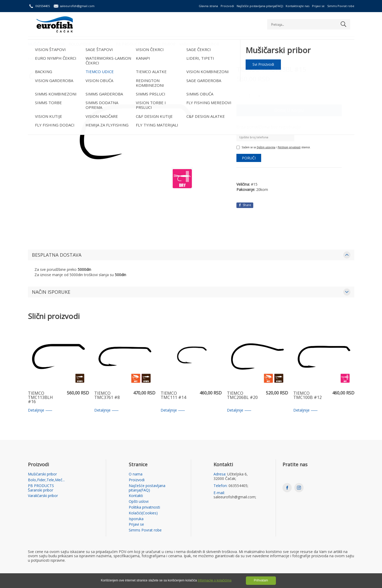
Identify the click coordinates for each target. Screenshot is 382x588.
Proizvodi (227, 6)
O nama (136, 474)
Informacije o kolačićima (215, 580)
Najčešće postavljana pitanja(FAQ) (260, 6)
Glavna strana (208, 6)
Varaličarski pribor (203, 44)
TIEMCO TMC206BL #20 (242, 396)
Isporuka (136, 519)
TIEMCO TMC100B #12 (307, 396)
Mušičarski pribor (46, 44)
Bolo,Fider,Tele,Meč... (91, 44)
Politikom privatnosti (289, 147)
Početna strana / (40, 59)
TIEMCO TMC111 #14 (173, 396)
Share (245, 205)
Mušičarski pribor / (67, 59)
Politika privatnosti (144, 507)
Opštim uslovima (266, 147)
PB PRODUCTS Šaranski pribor (148, 44)
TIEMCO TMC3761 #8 (107, 396)
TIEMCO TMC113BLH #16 (40, 398)
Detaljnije (40, 410)
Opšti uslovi (139, 502)
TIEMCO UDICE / (94, 59)
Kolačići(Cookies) (143, 513)
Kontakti (136, 496)
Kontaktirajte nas (297, 6)
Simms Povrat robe (341, 6)
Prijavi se (318, 6)
